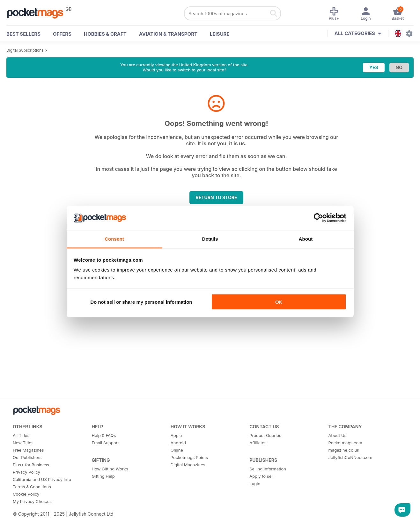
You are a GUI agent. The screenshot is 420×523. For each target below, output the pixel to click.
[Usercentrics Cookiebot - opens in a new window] (318, 218)
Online (177, 450)
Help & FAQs (104, 435)
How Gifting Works (110, 469)
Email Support (105, 443)
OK (279, 302)
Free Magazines (28, 450)
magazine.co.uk (344, 450)
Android (178, 443)
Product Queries (265, 435)
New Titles (23, 443)
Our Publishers (27, 457)
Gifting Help (103, 476)
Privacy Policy (26, 472)
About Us (338, 435)
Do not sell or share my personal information (141, 302)
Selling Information (268, 469)
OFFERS (62, 34)
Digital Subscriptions (25, 50)
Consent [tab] (114, 239)
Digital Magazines (188, 465)
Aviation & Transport (168, 34)
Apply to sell (261, 476)
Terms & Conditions (32, 487)
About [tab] (306, 239)
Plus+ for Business (31, 465)
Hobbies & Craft (105, 34)
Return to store (217, 197)
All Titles (21, 435)
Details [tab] (210, 239)
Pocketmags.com (345, 443)
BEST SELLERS (23, 34)
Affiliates (258, 443)
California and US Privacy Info (42, 479)
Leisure (220, 34)
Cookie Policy (26, 494)
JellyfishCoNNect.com (350, 457)
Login (255, 483)
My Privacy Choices (32, 501)
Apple (176, 435)
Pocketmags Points (189, 457)
